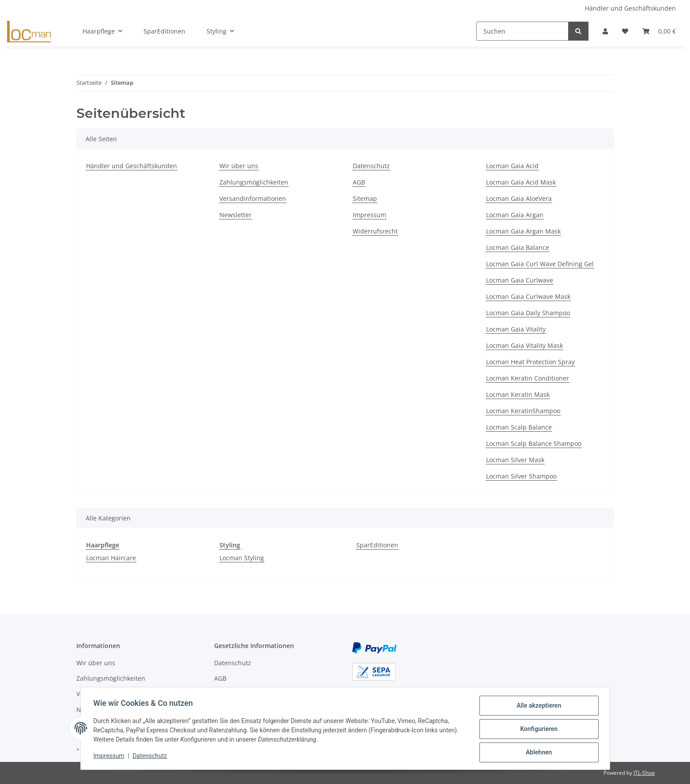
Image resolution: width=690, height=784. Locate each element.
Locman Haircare (111, 558)
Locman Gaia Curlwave (520, 280)
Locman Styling (242, 558)
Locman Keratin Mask (518, 394)
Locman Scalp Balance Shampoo (534, 443)
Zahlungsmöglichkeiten (254, 182)
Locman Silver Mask (515, 460)
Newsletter (236, 215)
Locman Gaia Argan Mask (523, 231)
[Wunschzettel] (625, 31)
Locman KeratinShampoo (523, 411)
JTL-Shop (644, 773)
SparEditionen (377, 545)
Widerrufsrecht (375, 231)
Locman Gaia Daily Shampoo (528, 313)
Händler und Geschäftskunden (630, 8)
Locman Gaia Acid (512, 166)
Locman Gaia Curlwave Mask (528, 296)
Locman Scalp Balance (519, 427)
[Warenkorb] (659, 31)
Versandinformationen (253, 198)
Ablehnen (537, 753)
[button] (605, 31)
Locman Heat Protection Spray (530, 362)
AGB (359, 182)
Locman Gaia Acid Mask (521, 182)
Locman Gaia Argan (515, 215)
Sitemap (365, 198)
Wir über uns (239, 166)
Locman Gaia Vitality (516, 329)
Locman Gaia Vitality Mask (524, 345)
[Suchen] (522, 31)
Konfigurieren (537, 730)
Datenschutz (371, 166)
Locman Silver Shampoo (521, 476)
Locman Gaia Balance (518, 247)
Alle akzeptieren (537, 707)
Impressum (370, 215)
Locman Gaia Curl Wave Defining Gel (540, 264)
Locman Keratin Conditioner (528, 378)
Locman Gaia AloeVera (519, 198)
